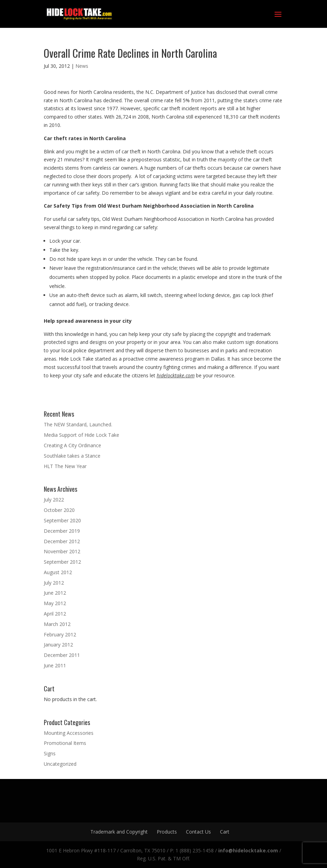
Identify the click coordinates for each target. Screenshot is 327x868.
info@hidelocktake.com (248, 850)
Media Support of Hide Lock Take (81, 435)
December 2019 (62, 531)
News (82, 66)
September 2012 (62, 562)
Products (167, 832)
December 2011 (62, 655)
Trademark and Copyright (119, 832)
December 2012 (62, 541)
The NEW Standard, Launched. (78, 424)
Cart (225, 832)
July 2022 (54, 500)
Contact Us (198, 832)
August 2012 (58, 572)
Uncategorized (60, 764)
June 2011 (55, 665)
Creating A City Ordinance (72, 445)
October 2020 (59, 510)
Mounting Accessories (69, 733)
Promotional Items (65, 743)
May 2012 (55, 603)
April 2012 (55, 614)
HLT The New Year (65, 466)
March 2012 (57, 624)
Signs (50, 753)
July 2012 (54, 583)
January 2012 (58, 645)
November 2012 (62, 551)
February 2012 (60, 634)
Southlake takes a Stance (72, 456)
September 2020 (62, 520)
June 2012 (55, 593)
